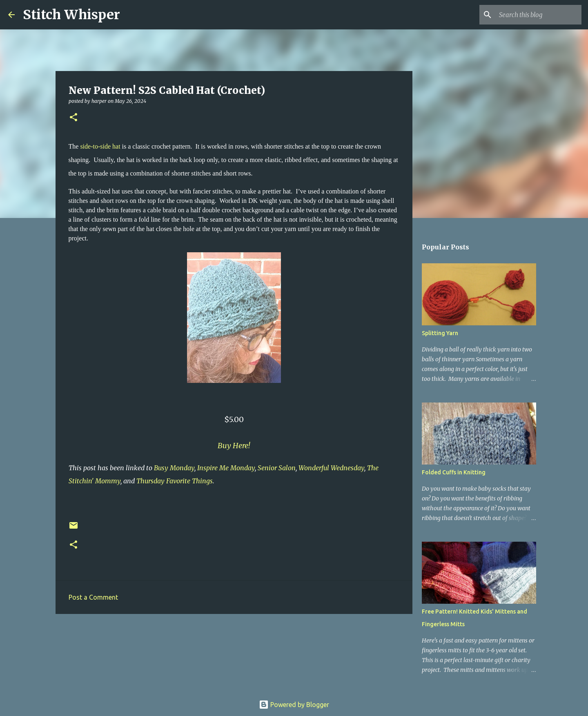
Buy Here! (234, 446)
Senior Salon (277, 468)
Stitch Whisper (71, 15)
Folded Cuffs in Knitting (454, 472)
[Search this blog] (539, 15)
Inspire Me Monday (226, 468)
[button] (73, 118)
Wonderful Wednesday (331, 468)
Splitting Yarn (440, 333)
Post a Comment (93, 597)
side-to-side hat (101, 146)
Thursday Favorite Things (175, 481)
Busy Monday (174, 468)
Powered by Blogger (294, 705)
